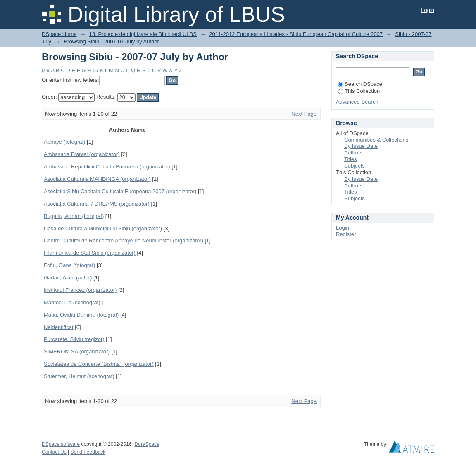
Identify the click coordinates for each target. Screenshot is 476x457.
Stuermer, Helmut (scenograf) (79, 376)
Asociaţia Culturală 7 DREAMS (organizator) (97, 204)
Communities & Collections (376, 140)
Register (346, 234)
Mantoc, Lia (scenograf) (72, 302)
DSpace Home (59, 34)
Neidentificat (59, 327)
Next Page (304, 114)
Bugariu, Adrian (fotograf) (74, 216)
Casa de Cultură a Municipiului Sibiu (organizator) (103, 228)
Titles (351, 159)
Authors (353, 153)
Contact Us (54, 452)
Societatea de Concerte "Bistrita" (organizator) (99, 364)
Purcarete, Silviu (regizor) (74, 339)
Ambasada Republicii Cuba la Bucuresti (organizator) (107, 167)
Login (428, 10)
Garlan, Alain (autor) (68, 278)
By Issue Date (361, 146)
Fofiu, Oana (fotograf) (69, 265)
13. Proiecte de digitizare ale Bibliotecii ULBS (143, 34)
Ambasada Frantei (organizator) (82, 154)
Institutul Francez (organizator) (80, 290)
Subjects (355, 166)
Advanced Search (357, 102)
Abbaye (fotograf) (64, 142)
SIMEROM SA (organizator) (77, 352)
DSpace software (61, 444)
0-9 (46, 70)
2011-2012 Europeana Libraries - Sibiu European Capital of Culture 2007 (296, 34)
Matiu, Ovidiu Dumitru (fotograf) (81, 315)
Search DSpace (360, 84)
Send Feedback (88, 452)
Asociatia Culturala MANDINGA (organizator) (97, 179)
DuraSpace (147, 444)
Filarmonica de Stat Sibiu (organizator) (90, 253)
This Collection (359, 91)
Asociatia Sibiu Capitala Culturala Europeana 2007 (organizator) (120, 191)
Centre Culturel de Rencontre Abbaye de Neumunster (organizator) (124, 240)
